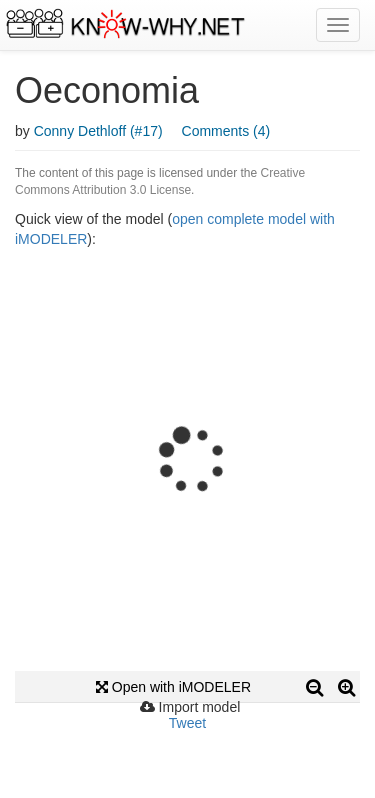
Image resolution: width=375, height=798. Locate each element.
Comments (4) (226, 131)
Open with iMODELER (173, 687)
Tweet (187, 723)
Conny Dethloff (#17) (98, 131)
